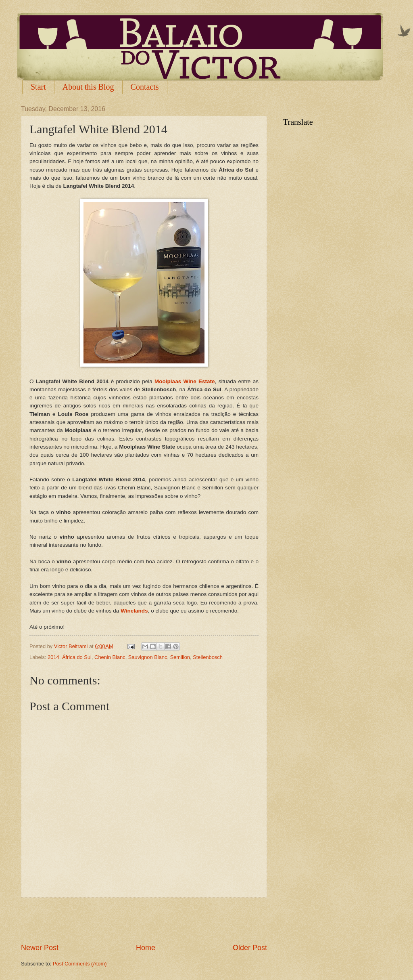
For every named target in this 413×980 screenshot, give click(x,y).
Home (146, 948)
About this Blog (88, 87)
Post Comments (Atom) (80, 964)
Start (38, 87)
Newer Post (40, 948)
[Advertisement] (144, 920)
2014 (53, 657)
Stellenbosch (208, 657)
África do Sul (77, 657)
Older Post (250, 948)
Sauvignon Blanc (148, 657)
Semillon (180, 657)
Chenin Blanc (110, 657)
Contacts (145, 87)
